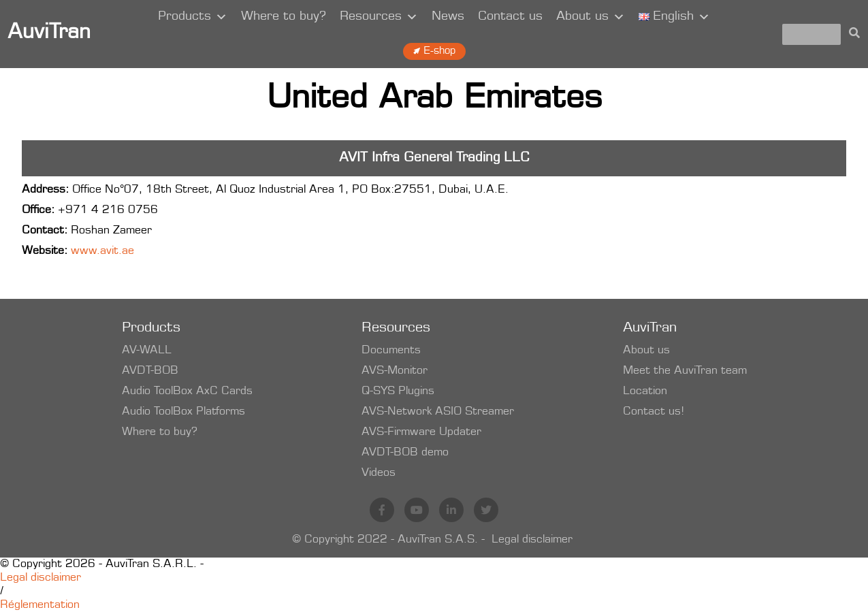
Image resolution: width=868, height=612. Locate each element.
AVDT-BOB (150, 371)
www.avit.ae (102, 251)
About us (591, 17)
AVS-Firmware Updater (421, 432)
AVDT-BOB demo (405, 453)
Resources (379, 17)
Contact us (510, 17)
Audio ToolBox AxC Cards (187, 391)
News (448, 17)
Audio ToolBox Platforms (183, 412)
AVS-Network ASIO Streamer (438, 412)
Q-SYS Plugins (398, 391)
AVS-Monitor (395, 371)
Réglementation (40, 605)
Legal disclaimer (532, 540)
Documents (391, 351)
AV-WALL (147, 351)
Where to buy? (284, 17)
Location (645, 391)
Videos (379, 473)
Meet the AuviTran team (685, 371)
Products (193, 17)
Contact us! (654, 412)
